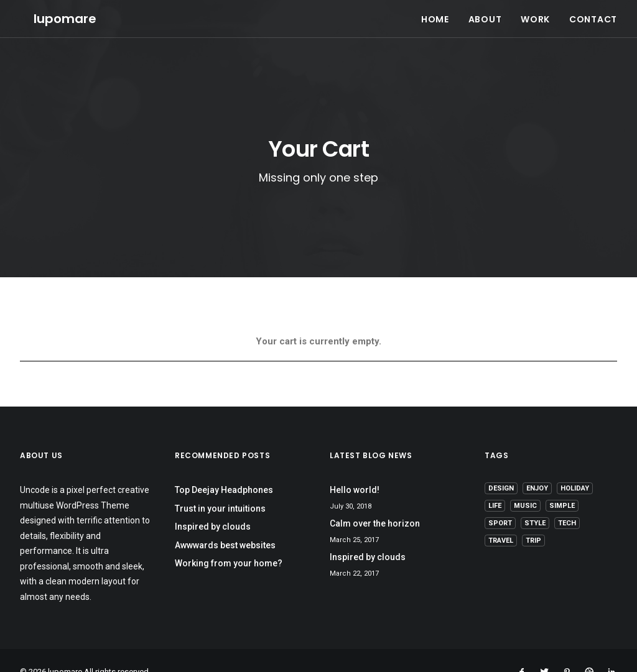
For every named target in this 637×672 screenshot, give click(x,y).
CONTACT (593, 12)
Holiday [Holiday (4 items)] (575, 466)
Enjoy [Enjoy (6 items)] (537, 466)
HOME (435, 12)
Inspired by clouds (213, 504)
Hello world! (355, 467)
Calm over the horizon (375, 501)
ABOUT (485, 12)
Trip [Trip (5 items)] (533, 518)
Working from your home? (229, 541)
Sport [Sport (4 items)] (500, 501)
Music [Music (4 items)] (525, 483)
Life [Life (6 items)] (495, 483)
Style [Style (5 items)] (535, 501)
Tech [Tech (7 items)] (567, 501)
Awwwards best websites (225, 523)
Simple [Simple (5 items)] (562, 483)
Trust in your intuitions (220, 486)
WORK (535, 12)
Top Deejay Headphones (224, 467)
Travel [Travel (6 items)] (501, 518)
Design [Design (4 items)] (501, 466)
